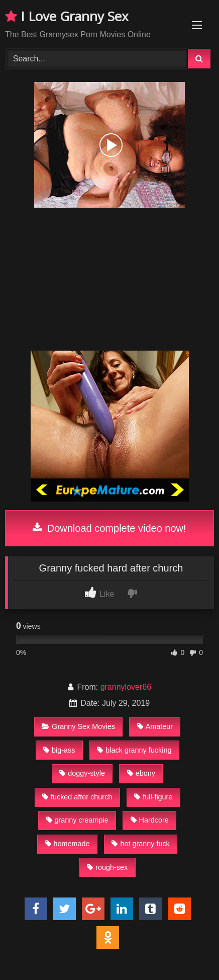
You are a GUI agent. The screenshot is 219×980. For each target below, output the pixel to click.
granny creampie (77, 820)
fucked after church (77, 797)
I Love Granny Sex (67, 16)
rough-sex (107, 867)
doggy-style (82, 773)
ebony (141, 773)
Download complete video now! (109, 528)
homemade (68, 844)
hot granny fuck (140, 844)
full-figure (153, 797)
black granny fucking (134, 750)
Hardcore (150, 820)
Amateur (155, 726)
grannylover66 (126, 687)
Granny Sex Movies (78, 726)
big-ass (59, 750)
